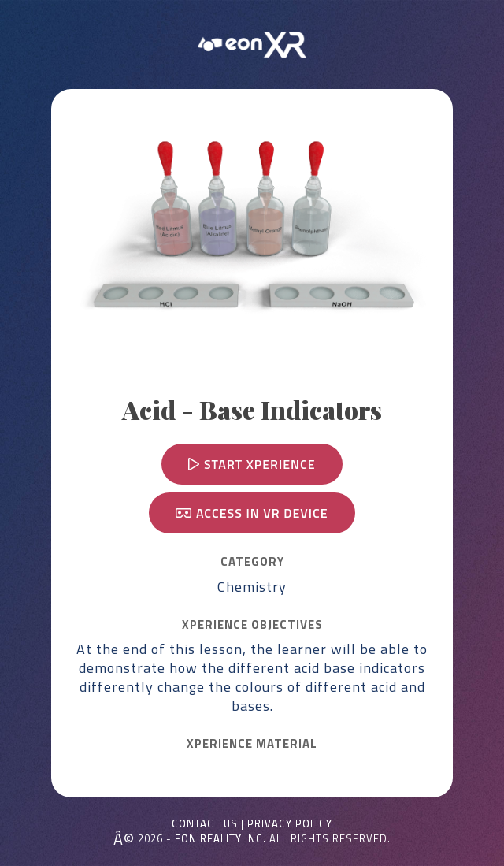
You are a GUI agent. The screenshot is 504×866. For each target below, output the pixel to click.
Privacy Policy (290, 824)
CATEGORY (252, 562)
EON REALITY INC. (220, 838)
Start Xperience (252, 464)
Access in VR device (252, 513)
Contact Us (205, 824)
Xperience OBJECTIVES (252, 625)
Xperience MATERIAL (252, 744)
